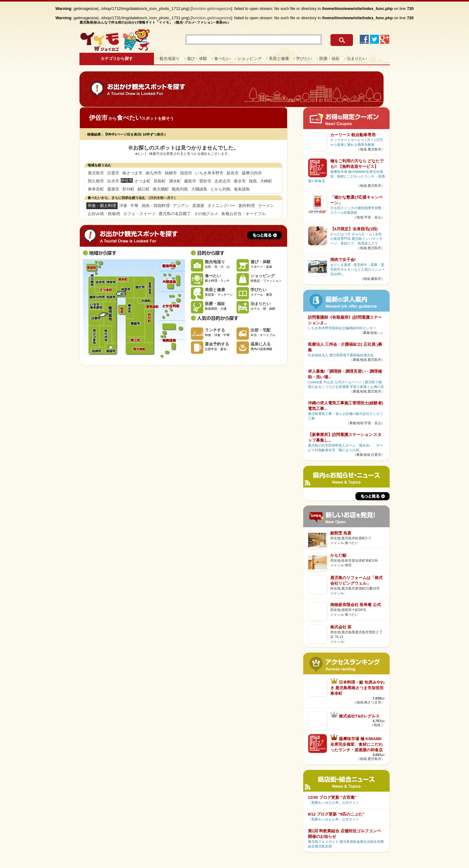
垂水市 (240, 181)
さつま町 (142, 181)
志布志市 (223, 181)
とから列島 (221, 189)
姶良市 (233, 173)
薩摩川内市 (252, 173)
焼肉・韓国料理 (156, 206)
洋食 (123, 206)
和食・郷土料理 (102, 206)
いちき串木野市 (209, 173)
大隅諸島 (199, 189)
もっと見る (264, 235)
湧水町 (175, 181)
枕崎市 (171, 173)
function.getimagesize (211, 9)
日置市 (113, 173)
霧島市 (190, 181)
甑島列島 (180, 189)
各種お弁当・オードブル (244, 214)
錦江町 (144, 189)
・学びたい (302, 58)
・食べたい (220, 58)
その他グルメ (206, 214)
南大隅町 (161, 189)
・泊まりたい (355, 58)
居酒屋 (198, 206)
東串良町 (96, 189)
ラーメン (266, 206)
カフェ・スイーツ (139, 214)
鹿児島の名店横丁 (175, 214)
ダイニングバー (221, 206)
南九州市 (154, 173)
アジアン (181, 206)
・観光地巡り (168, 58)
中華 (134, 206)
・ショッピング (248, 58)
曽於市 (205, 181)
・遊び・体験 (195, 58)
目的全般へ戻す (162, 198)
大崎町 (266, 181)
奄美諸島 (242, 189)
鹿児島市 (96, 173)
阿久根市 (96, 181)
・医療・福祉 (327, 58)
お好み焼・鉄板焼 (104, 214)
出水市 (113, 181)
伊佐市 (111, 282)
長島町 (160, 181)
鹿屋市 (113, 189)
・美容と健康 (277, 58)
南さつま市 (132, 173)
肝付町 (128, 189)
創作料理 (247, 206)
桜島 (253, 181)
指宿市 (186, 173)
